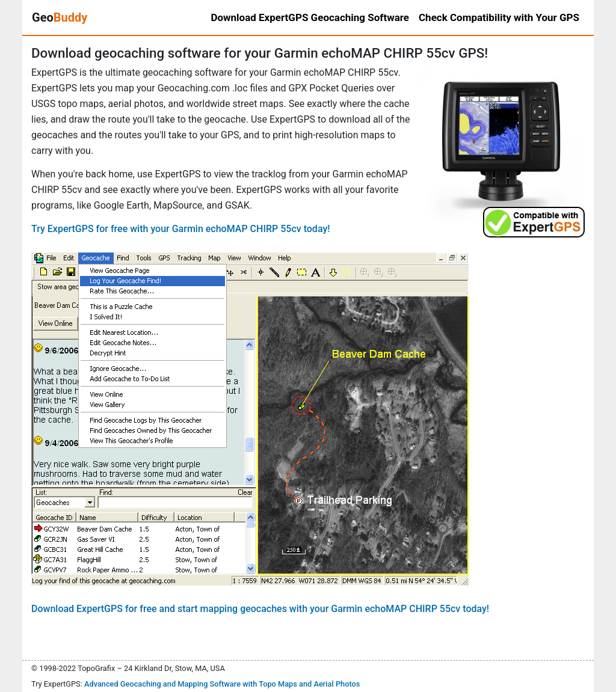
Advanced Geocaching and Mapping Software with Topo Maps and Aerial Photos (222, 684)
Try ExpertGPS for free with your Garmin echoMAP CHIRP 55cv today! (180, 229)
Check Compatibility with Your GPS (499, 17)
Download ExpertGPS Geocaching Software (310, 17)
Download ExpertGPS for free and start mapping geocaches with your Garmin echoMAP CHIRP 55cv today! (260, 609)
